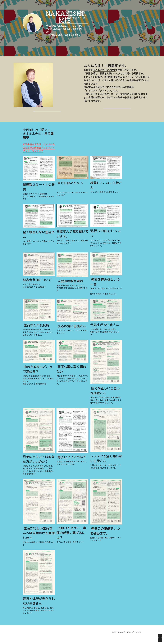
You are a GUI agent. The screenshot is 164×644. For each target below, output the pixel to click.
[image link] (54, 19)
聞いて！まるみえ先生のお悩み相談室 (78, 42)
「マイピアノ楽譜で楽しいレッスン (50, 42)
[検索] (126, 42)
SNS (121, 42)
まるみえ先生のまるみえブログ (105, 42)
